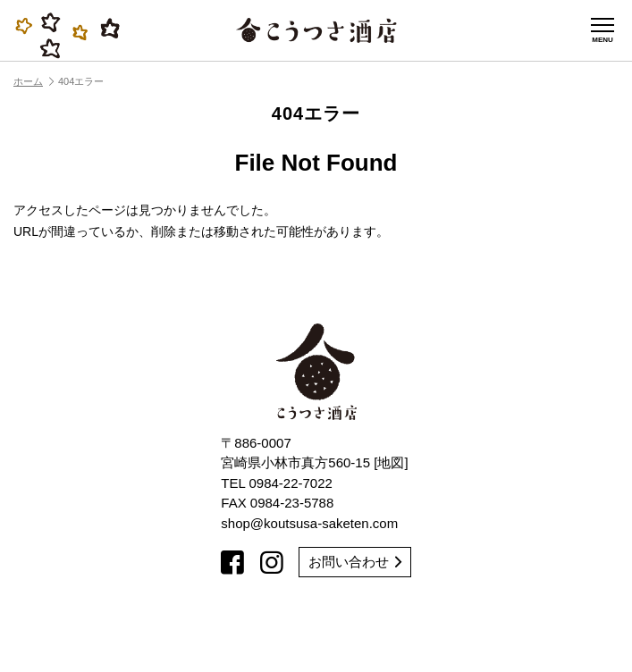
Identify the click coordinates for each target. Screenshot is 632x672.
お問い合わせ (355, 562)
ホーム (34, 81)
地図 (391, 462)
